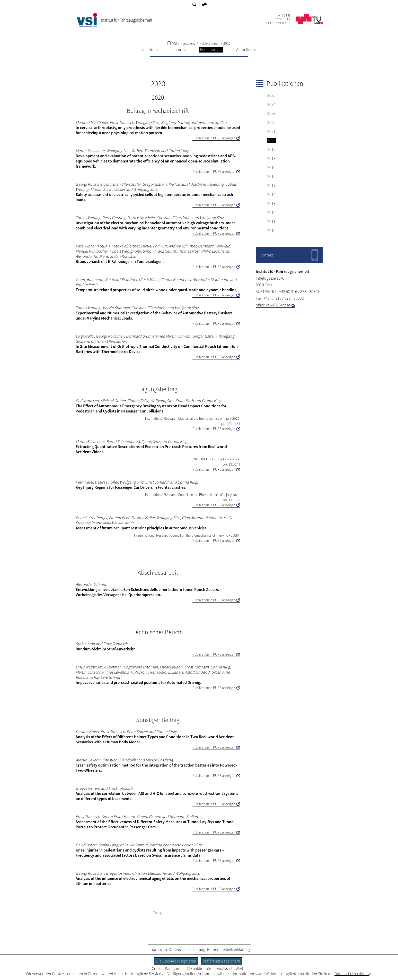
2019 (271, 149)
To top (158, 913)
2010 (271, 230)
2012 (271, 212)
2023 (271, 113)
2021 (271, 131)
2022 (271, 122)
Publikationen (209, 43)
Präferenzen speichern (222, 961)
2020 (227, 43)
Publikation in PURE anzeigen (214, 138)
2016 (271, 167)
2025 (271, 95)
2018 (271, 158)
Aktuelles (246, 50)
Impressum (158, 949)
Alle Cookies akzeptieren (176, 961)
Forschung (211, 50)
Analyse (221, 968)
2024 (271, 104)
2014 (271, 194)
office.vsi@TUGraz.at (273, 305)
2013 (271, 203)
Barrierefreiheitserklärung (228, 949)
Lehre (179, 50)
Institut (150, 50)
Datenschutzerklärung (187, 949)
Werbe (239, 968)
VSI (172, 43)
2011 (271, 221)
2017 (271, 185)
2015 (271, 176)
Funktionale (199, 968)
